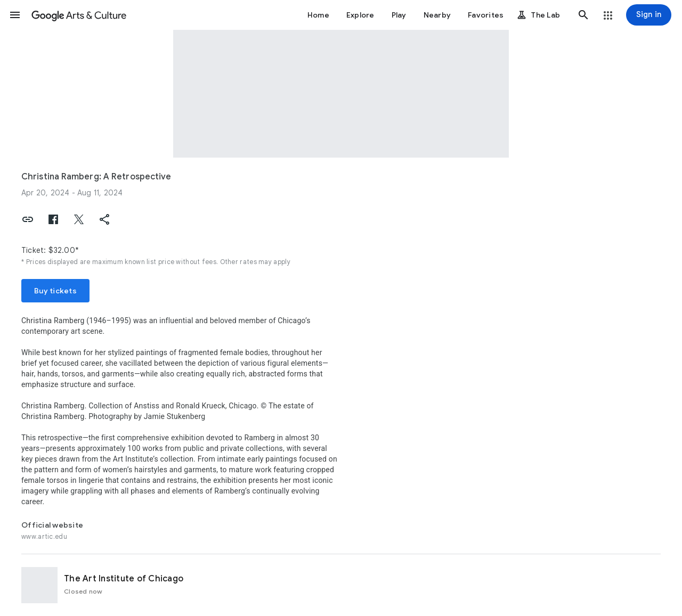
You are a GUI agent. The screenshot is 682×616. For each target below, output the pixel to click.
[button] (15, 15)
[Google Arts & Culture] (79, 15)
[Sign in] (649, 15)
